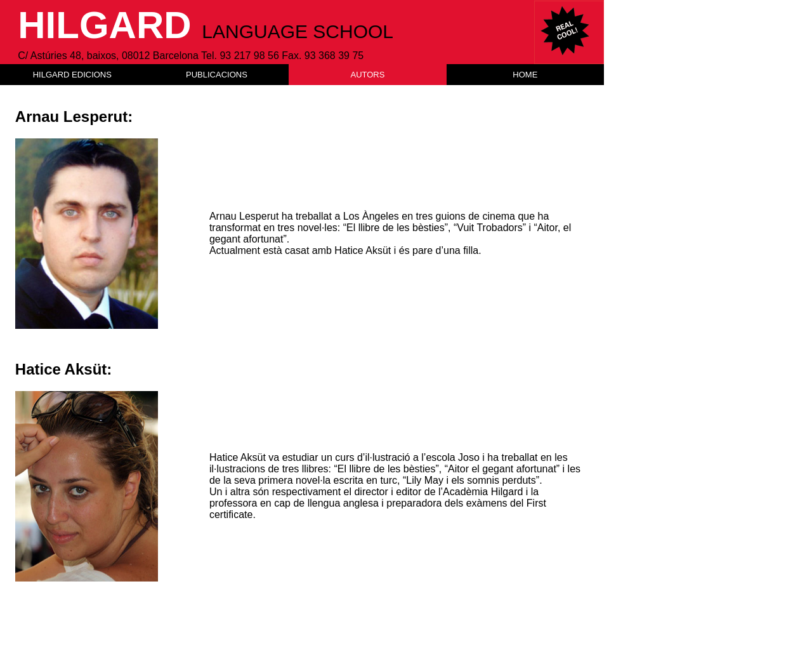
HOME (525, 75)
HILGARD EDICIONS (72, 75)
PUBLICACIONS (217, 75)
